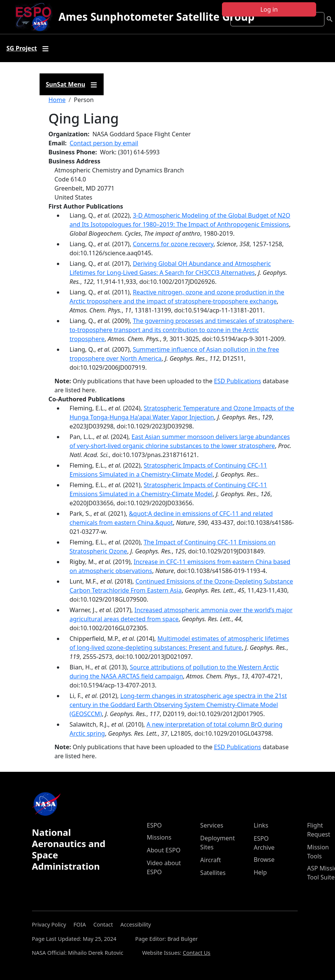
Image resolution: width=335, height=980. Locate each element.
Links (261, 825)
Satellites (213, 873)
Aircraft (210, 860)
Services (212, 825)
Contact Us (197, 953)
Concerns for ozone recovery (173, 244)
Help (260, 872)
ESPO (154, 825)
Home (57, 100)
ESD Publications (238, 381)
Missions (159, 837)
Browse (264, 860)
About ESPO (164, 850)
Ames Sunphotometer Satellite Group (156, 17)
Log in (269, 9)
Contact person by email (104, 143)
